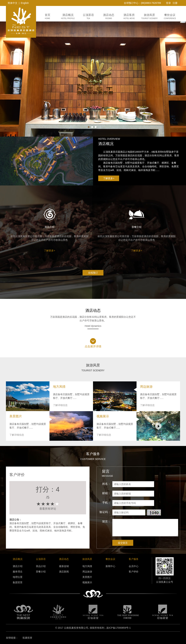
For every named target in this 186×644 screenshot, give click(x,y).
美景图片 (87, 577)
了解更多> (109, 178)
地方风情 (87, 566)
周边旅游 (87, 572)
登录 (168, 3)
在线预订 (93, 273)
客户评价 (134, 572)
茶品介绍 (41, 566)
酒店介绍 (18, 566)
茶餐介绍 (41, 572)
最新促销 (64, 566)
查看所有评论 (48, 509)
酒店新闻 (64, 572)
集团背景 (18, 582)
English (25, 3)
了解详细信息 (60, 405)
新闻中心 (110, 566)
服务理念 (18, 572)
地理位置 (18, 577)
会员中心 (134, 566)
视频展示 (87, 582)
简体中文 (13, 3)
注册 (175, 3)
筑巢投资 (27, 638)
